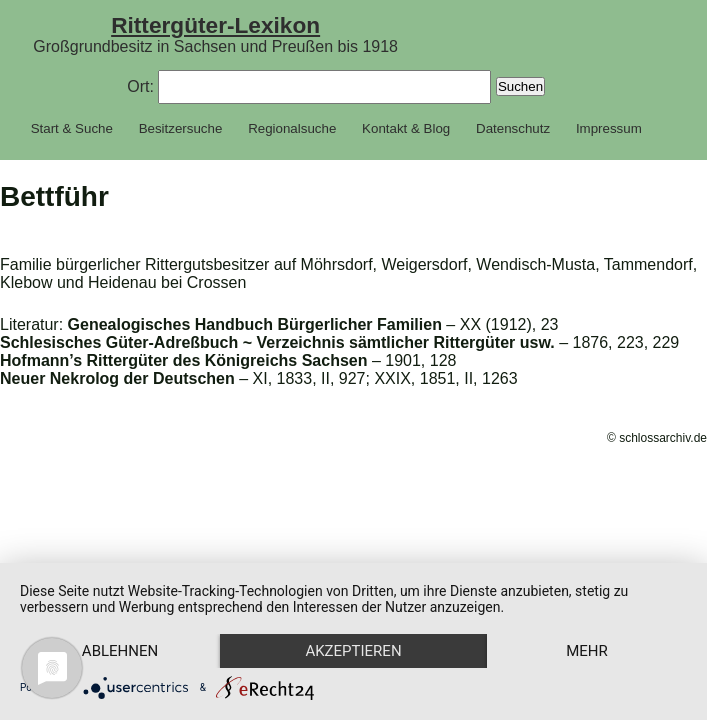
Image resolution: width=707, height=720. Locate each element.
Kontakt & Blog (406, 128)
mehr (587, 651)
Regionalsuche (292, 128)
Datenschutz (513, 128)
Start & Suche (72, 128)
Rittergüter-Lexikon (215, 25)
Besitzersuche (181, 128)
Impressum (609, 128)
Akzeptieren (353, 651)
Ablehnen (120, 651)
